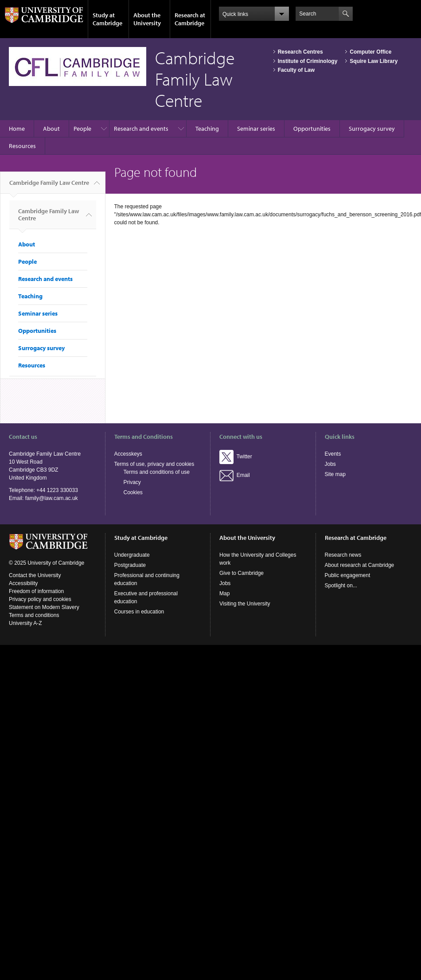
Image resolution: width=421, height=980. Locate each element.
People (82, 129)
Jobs (330, 464)
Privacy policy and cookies (40, 599)
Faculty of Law (296, 70)
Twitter (236, 457)
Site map (335, 474)
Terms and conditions (34, 615)
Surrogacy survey (372, 129)
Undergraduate (132, 555)
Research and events (141, 129)
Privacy (132, 482)
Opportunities (312, 129)
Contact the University (35, 575)
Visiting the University (245, 604)
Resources (22, 146)
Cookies (133, 492)
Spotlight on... (341, 586)
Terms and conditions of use (157, 472)
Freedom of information (36, 591)
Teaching (207, 129)
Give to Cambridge (242, 573)
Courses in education (139, 612)
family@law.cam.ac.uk (52, 498)
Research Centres (300, 52)
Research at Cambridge (190, 19)
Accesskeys (128, 454)
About (51, 129)
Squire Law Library (374, 61)
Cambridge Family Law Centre (49, 186)
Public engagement (348, 575)
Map (224, 593)
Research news (343, 555)
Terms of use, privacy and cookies (154, 464)
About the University (147, 19)
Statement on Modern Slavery (44, 607)
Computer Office (370, 52)
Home (17, 129)
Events (333, 454)
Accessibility (23, 583)
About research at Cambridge (360, 565)
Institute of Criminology (308, 61)
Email (235, 475)
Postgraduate (130, 565)
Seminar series (256, 129)
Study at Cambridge (107, 19)
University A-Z (25, 623)
